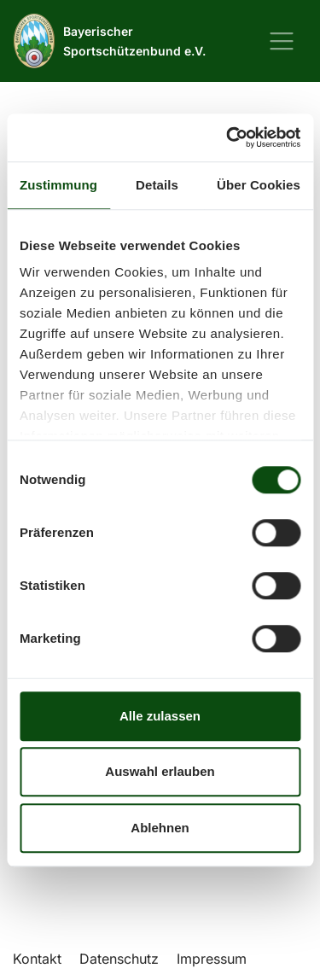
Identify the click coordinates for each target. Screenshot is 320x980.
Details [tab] (157, 185)
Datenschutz (119, 959)
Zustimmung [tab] (58, 185)
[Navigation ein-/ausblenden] (282, 41)
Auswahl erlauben (160, 771)
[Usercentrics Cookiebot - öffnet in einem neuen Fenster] (228, 137)
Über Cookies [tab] (259, 185)
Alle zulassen (160, 716)
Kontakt (37, 959)
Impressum (212, 959)
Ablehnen (160, 828)
